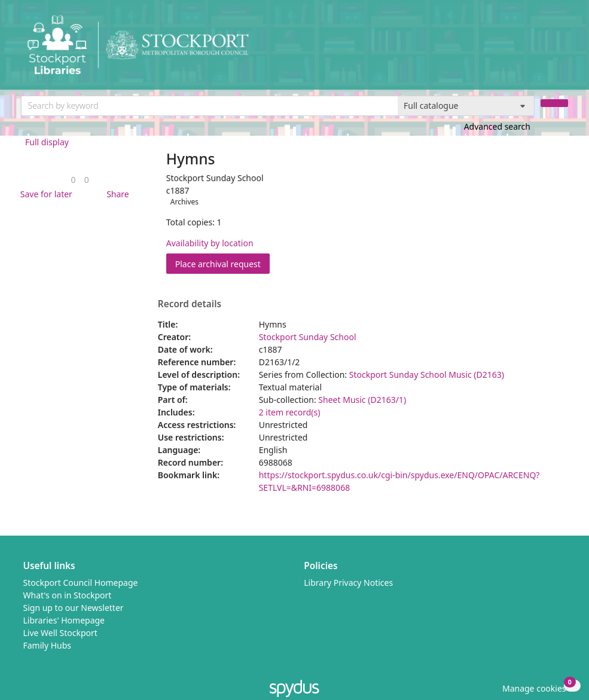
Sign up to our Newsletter (74, 608)
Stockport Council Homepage (81, 583)
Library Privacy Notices (348, 583)
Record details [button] (190, 304)
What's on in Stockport (68, 595)
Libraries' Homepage (64, 620)
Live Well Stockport (60, 633)
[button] (44, 194)
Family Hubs (48, 645)
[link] (74, 180)
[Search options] (466, 106)
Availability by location (210, 243)
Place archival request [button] (222, 263)
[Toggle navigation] (562, 49)
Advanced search (497, 126)
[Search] (554, 103)
